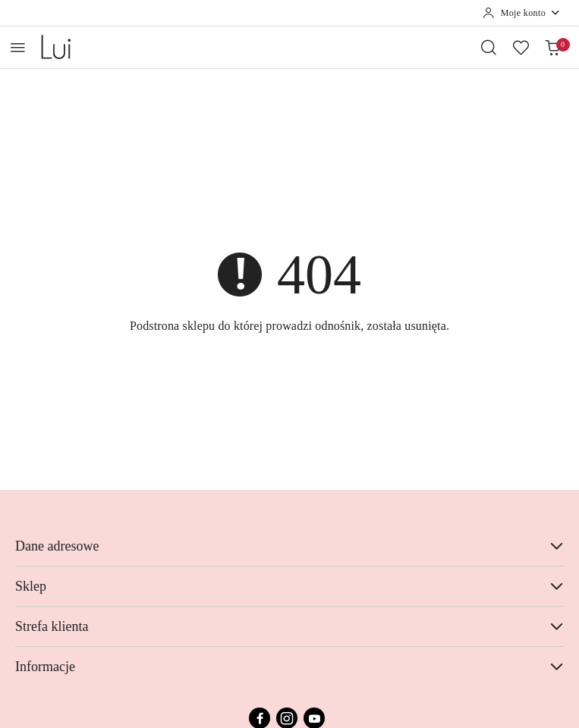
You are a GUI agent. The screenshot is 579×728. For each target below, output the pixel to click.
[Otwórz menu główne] (18, 47)
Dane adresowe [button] (289, 546)
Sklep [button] (289, 586)
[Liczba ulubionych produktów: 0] (521, 47)
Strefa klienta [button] (289, 626)
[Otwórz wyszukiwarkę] (489, 47)
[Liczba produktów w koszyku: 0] (552, 47)
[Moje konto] (522, 13)
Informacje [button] (289, 667)
